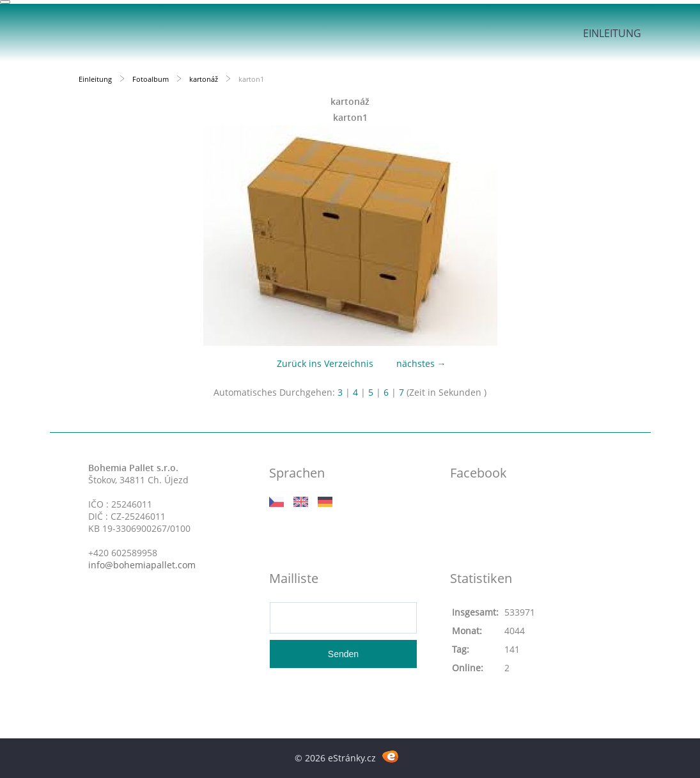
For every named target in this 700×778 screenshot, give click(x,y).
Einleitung (612, 33)
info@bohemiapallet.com (142, 565)
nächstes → (421, 363)
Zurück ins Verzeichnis (325, 363)
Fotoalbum (151, 79)
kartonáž (204, 79)
